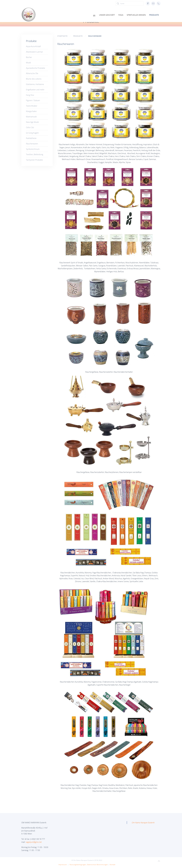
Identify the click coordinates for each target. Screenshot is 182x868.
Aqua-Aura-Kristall (33, 46)
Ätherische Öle (32, 73)
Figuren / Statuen (33, 100)
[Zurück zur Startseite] (29, 15)
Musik (28, 63)
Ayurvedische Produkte (36, 68)
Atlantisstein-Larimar (34, 52)
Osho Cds (30, 127)
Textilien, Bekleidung (35, 154)
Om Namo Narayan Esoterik (143, 823)
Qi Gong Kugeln (32, 133)
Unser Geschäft (107, 15)
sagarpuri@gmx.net (34, 842)
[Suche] (130, 3)
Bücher (29, 57)
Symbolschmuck (33, 149)
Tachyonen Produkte (34, 160)
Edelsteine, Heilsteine (35, 84)
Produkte (154, 15)
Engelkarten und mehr (35, 90)
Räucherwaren (32, 144)
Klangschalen (31, 111)
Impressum (63, 865)
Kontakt (113, 865)
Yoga (121, 15)
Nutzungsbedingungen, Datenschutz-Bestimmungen (89, 865)
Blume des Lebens (34, 79)
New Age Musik (32, 122)
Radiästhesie (31, 138)
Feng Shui (30, 95)
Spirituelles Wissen (136, 15)
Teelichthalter (32, 106)
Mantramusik (31, 117)
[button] (159, 861)
